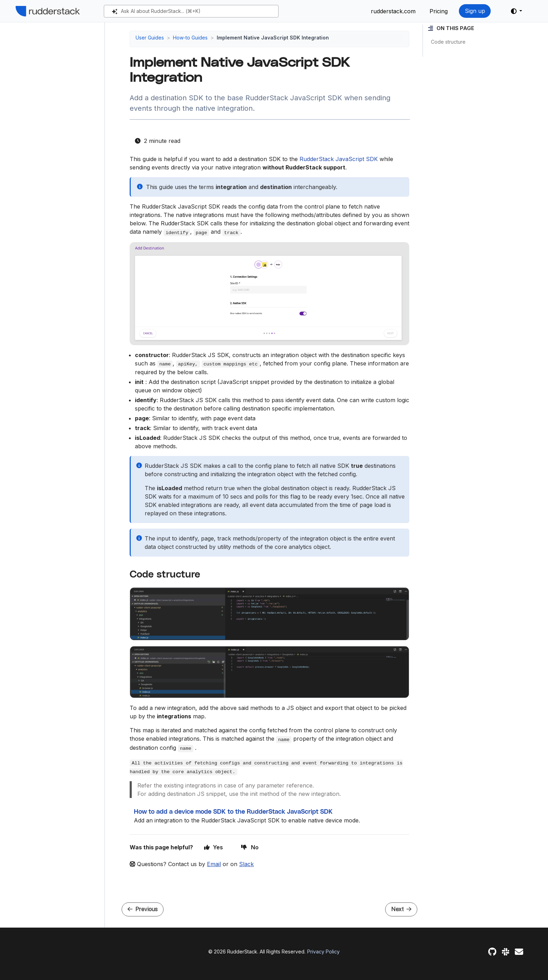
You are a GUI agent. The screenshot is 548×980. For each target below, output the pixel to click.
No (250, 847)
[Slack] (506, 952)
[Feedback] (519, 952)
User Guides (150, 38)
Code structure (448, 42)
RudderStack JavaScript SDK (339, 159)
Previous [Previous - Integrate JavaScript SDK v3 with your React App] (143, 909)
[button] (517, 11)
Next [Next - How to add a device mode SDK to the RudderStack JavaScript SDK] (401, 909)
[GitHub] (492, 952)
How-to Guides (190, 38)
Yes (214, 847)
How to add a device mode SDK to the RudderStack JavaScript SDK (233, 812)
